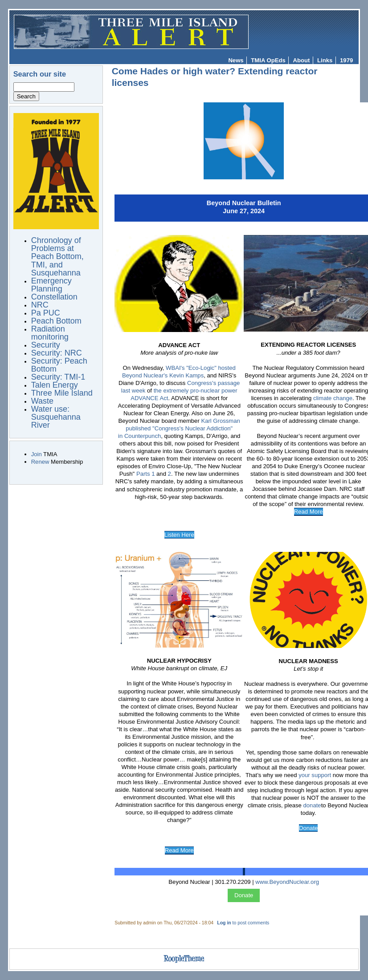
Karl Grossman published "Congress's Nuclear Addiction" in (179, 428)
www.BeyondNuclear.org (287, 882)
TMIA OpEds (268, 60)
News (236, 60)
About (302, 60)
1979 (346, 60)
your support (315, 775)
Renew (40, 462)
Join (37, 454)
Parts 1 (146, 474)
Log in (224, 923)
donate (312, 805)
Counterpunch (143, 436)
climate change (333, 398)
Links (325, 60)
